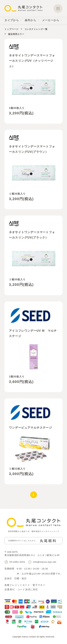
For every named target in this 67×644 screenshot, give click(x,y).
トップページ (11, 29)
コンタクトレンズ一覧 (36, 29)
